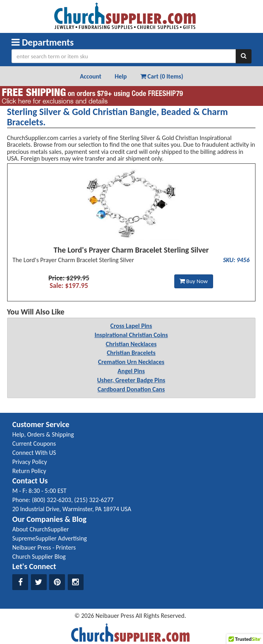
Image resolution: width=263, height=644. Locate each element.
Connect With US (34, 453)
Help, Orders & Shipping (43, 434)
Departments (43, 42)
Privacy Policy (30, 462)
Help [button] (121, 76)
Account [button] (91, 76)
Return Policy (29, 471)
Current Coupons (34, 444)
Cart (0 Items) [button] (162, 76)
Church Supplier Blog (39, 557)
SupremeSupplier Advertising (50, 538)
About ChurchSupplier (41, 529)
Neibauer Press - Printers (44, 547)
